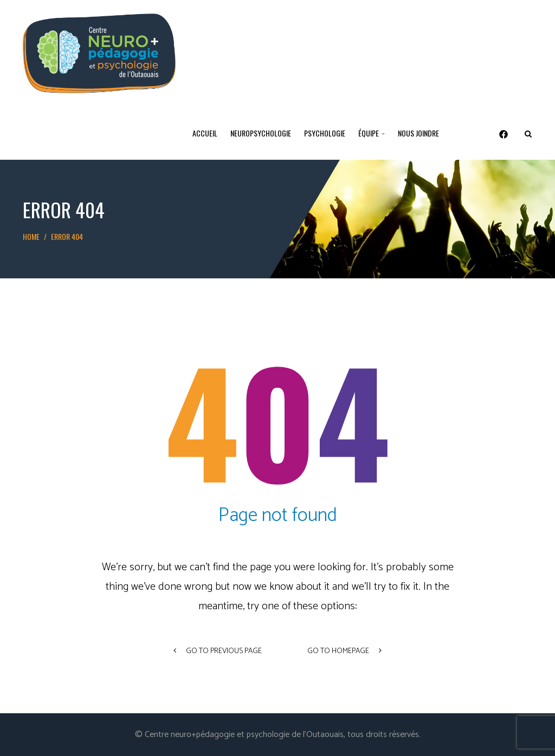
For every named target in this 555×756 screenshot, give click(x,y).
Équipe (372, 133)
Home (31, 236)
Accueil (205, 133)
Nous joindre (418, 133)
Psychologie (325, 133)
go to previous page (218, 651)
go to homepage (344, 651)
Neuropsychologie (261, 133)
